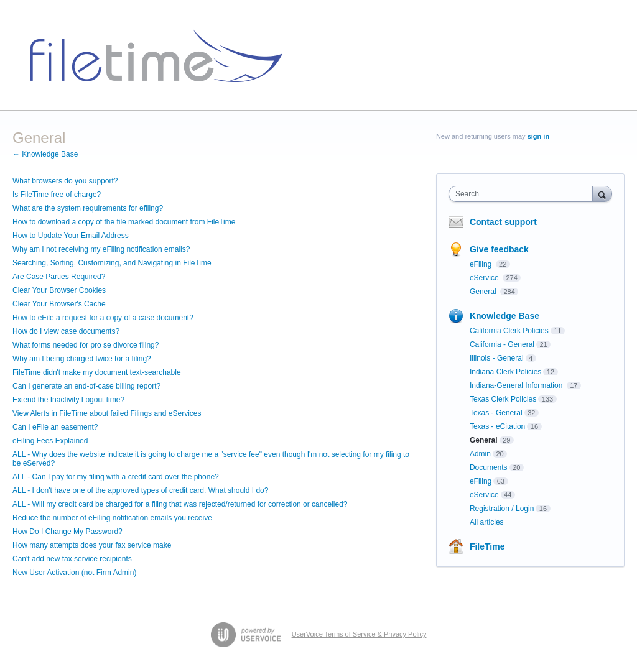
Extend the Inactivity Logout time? (68, 400)
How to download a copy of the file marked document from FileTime (124, 222)
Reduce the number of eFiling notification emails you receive (112, 518)
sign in (538, 136)
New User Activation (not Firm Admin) (74, 573)
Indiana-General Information (517, 385)
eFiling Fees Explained (50, 441)
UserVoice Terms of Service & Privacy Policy (359, 634)
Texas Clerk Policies (503, 399)
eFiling (482, 264)
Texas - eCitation (497, 426)
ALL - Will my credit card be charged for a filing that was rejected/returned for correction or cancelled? (180, 504)
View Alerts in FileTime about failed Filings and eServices (107, 413)
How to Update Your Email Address (71, 236)
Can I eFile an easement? (55, 427)
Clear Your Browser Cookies (59, 290)
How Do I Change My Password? (67, 532)
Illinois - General (497, 358)
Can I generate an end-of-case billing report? (86, 386)
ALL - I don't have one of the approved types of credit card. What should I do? (140, 490)
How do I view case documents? (66, 331)
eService (485, 278)
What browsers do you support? (65, 181)
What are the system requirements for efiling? (88, 208)
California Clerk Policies (509, 331)
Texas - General (496, 413)
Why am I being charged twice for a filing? (82, 359)
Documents (489, 467)
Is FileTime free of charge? (57, 195)
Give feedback (499, 249)
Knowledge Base (504, 316)
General (484, 292)
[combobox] (523, 194)
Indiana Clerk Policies (505, 372)
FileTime (487, 546)
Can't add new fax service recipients (72, 559)
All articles (487, 522)
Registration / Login (502, 509)
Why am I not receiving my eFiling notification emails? (101, 249)
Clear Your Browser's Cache (59, 304)
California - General (502, 344)
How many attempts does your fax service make (92, 545)
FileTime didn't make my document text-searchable (97, 372)
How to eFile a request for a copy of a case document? (103, 318)
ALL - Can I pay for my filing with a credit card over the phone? (116, 477)
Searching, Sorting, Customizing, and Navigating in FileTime (112, 263)
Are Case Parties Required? (59, 277)
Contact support (503, 222)
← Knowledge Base (45, 154)
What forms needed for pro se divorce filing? (86, 345)
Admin (480, 454)
